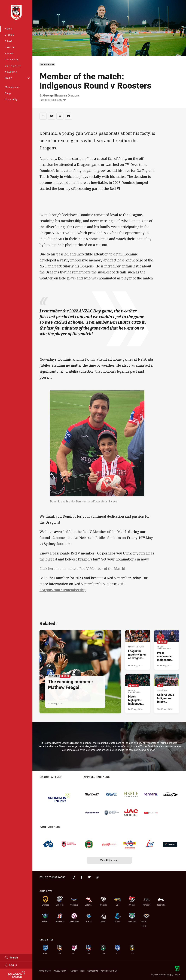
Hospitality (11, 99)
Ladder (10, 47)
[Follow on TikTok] (74, 877)
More (17, 78)
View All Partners (109, 860)
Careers (74, 971)
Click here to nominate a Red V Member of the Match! (82, 569)
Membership (12, 87)
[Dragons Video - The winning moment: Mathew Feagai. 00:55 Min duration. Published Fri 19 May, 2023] (80, 672)
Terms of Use (44, 971)
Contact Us (93, 971)
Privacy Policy (60, 971)
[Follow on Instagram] (97, 877)
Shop (8, 93)
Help (83, 971)
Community (13, 66)
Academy (11, 72)
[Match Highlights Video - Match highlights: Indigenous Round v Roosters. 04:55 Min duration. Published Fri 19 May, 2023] (138, 694)
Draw (9, 41)
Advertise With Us (109, 971)
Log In (11, 965)
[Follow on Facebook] (82, 877)
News (9, 29)
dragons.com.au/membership (63, 590)
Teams (9, 53)
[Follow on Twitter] (89, 877)
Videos (10, 35)
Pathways (12, 60)
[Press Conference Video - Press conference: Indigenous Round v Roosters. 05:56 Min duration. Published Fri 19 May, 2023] (167, 650)
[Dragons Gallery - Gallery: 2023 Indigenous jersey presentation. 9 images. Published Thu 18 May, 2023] (167, 694)
